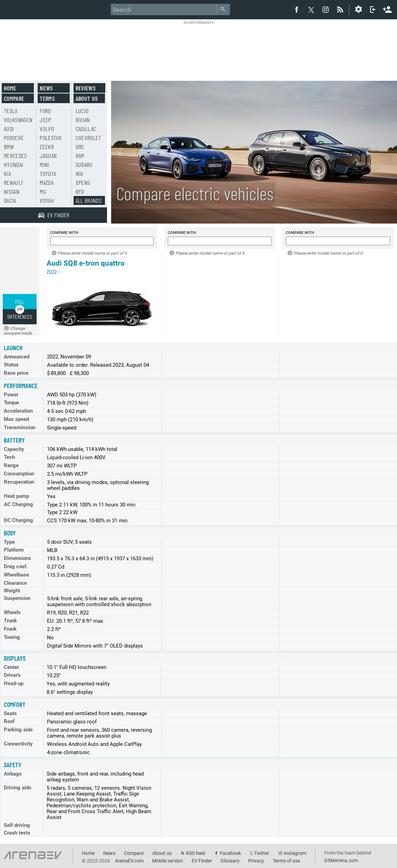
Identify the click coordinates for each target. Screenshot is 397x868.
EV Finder (202, 861)
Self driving (17, 825)
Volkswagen (18, 120)
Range (11, 465)
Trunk (10, 621)
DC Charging (18, 520)
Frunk (10, 629)
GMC (80, 147)
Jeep (45, 120)
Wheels (12, 612)
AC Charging (18, 504)
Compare (14, 98)
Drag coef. (16, 566)
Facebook (230, 853)
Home (10, 88)
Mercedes (15, 156)
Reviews (86, 88)
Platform (14, 550)
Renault (14, 183)
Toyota (48, 174)
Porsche (14, 138)
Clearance (15, 583)
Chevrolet (89, 138)
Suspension (17, 598)
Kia (7, 174)
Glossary (230, 861)
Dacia (10, 200)
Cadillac (86, 129)
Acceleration (18, 411)
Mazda (47, 183)
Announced (17, 357)
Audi (9, 129)
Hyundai (13, 165)
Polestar (51, 138)
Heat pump (16, 496)
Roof (9, 721)
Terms (47, 98)
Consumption (19, 474)
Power (11, 395)
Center (11, 667)
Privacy (256, 861)
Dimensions (17, 558)
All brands (89, 200)
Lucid (82, 111)
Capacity (14, 449)
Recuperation (19, 482)
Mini (44, 165)
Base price (16, 373)
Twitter (262, 853)
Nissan (12, 191)
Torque (11, 403)
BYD (80, 191)
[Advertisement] (198, 46)
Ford (45, 111)
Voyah (47, 200)
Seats (10, 713)
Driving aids (18, 788)
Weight (12, 591)
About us (87, 98)
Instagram (295, 853)
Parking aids (18, 730)
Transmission (20, 427)
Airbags (13, 774)
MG (43, 191)
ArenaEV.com (129, 861)
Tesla (11, 111)
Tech (9, 457)
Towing (12, 637)
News (46, 88)
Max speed (16, 419)
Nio (79, 174)
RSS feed (196, 853)
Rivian (83, 120)
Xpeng (83, 183)
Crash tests (17, 833)
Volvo (47, 129)
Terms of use (286, 861)
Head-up (14, 683)
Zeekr (47, 147)
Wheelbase (16, 575)
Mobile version (168, 861)
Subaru (84, 165)
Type (9, 542)
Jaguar (48, 156)
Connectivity (18, 744)
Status (11, 365)
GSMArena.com (341, 860)
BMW (9, 147)
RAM (80, 156)
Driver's (12, 675)
